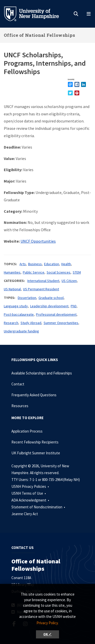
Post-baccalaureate (19, 314)
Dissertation (27, 298)
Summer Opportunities (61, 323)
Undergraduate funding (21, 331)
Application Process (27, 431)
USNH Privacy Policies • (31, 486)
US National (12, 289)
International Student (43, 281)
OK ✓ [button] (48, 634)
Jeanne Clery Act (25, 514)
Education (52, 264)
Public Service (34, 272)
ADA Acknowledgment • (31, 500)
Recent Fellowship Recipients (35, 442)
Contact (18, 384)
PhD (74, 306)
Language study (16, 306)
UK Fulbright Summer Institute (36, 453)
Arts (23, 264)
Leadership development (49, 306)
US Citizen (69, 281)
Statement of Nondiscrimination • (39, 507)
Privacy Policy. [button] (48, 623)
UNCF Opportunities (38, 241)
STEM (77, 272)
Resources (20, 406)
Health (66, 264)
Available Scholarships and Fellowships (42, 373)
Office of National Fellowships (39, 35)
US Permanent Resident (41, 289)
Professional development (56, 314)
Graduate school (51, 298)
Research (11, 323)
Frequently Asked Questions (34, 395)
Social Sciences (59, 272)
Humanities (12, 272)
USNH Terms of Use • (29, 493)
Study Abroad (31, 323)
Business (35, 264)
